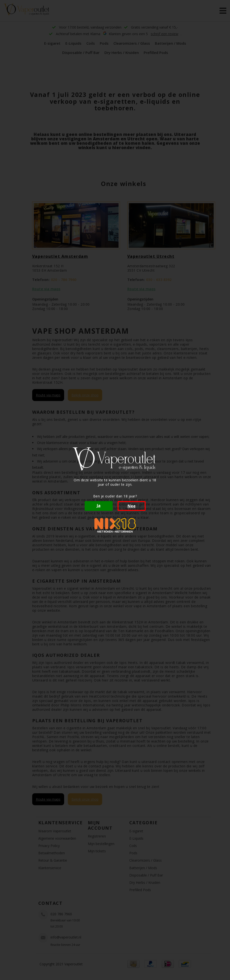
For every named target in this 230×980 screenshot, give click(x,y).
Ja (99, 505)
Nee (132, 506)
